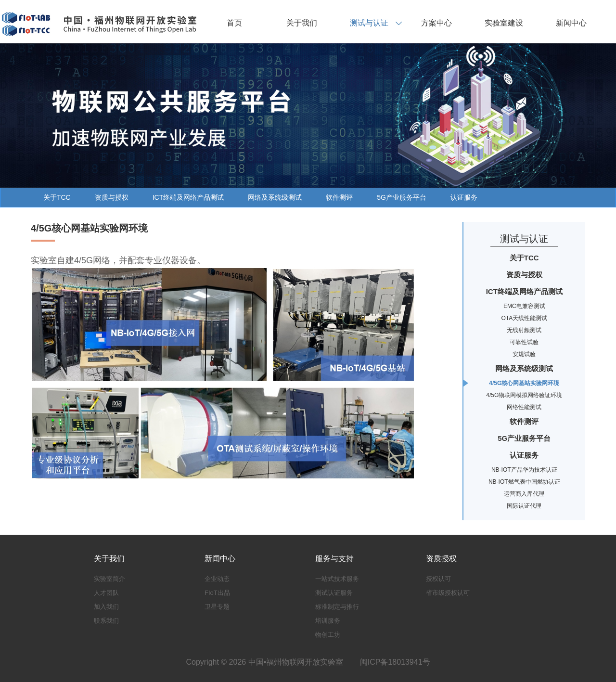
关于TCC (57, 197)
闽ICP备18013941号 (395, 662)
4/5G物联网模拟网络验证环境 (524, 395)
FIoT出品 (217, 593)
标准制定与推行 (337, 607)
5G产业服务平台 (402, 197)
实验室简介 (109, 579)
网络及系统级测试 (275, 197)
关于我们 (302, 23)
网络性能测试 (524, 407)
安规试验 (524, 354)
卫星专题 (217, 607)
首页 (234, 23)
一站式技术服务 (337, 579)
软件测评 (339, 197)
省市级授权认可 (448, 593)
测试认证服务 (334, 593)
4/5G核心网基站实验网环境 (524, 383)
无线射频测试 (524, 330)
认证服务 (464, 197)
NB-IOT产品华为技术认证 (524, 470)
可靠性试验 (524, 342)
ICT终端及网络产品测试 (188, 197)
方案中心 (436, 23)
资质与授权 (112, 197)
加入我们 (106, 607)
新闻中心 (571, 23)
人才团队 (106, 593)
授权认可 (438, 579)
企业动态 (217, 579)
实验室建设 (504, 23)
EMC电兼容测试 (524, 306)
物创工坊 (328, 635)
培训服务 (328, 621)
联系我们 (106, 621)
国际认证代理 (524, 506)
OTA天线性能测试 (524, 318)
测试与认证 (369, 23)
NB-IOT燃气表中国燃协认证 (524, 482)
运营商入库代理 (524, 494)
